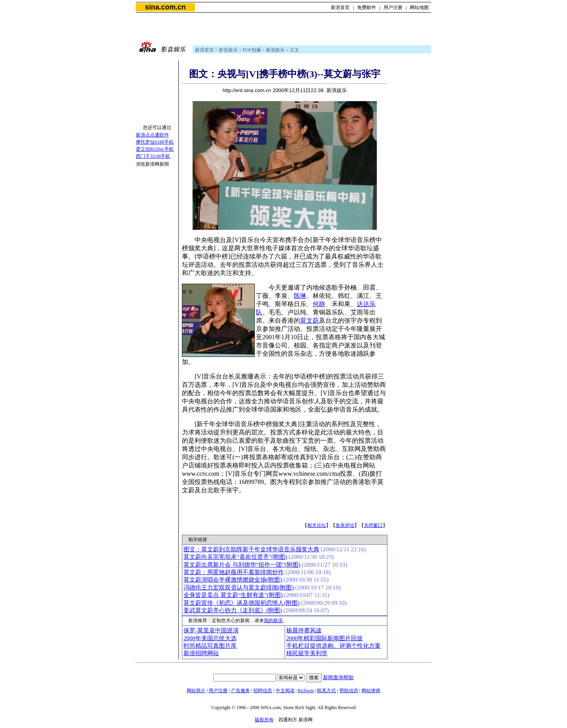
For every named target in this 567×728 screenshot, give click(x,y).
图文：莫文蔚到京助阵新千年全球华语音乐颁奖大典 (251, 549)
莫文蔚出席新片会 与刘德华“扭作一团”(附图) (242, 565)
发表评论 (345, 525)
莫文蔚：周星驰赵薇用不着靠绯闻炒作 (234, 572)
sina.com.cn (165, 7)
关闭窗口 (373, 525)
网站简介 (196, 691)
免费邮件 (367, 7)
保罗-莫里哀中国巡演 (211, 630)
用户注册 (393, 7)
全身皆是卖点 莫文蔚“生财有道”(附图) (233, 595)
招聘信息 (263, 691)
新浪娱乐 (275, 50)
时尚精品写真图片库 (210, 646)
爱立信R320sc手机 (155, 149)
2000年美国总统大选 (210, 638)
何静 (319, 304)
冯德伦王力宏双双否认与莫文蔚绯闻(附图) (239, 588)
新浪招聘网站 (201, 653)
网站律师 (371, 691)
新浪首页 (340, 7)
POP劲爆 (252, 50)
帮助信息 (349, 691)
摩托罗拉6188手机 (155, 142)
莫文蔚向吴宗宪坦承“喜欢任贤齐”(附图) (235, 557)
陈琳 (300, 296)
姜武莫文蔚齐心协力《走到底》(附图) (233, 610)
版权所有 (264, 720)
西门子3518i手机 (153, 156)
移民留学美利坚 (307, 653)
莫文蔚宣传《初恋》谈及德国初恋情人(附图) (242, 603)
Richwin (306, 691)
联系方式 (326, 691)
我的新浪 (273, 621)
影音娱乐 (228, 50)
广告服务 (241, 691)
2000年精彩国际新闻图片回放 (325, 638)
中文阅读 (285, 691)
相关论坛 (317, 525)
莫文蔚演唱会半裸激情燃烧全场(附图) (233, 580)
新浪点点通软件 (152, 135)
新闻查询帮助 (338, 677)
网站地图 (419, 7)
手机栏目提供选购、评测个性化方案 (334, 646)
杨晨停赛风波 (304, 630)
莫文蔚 (309, 321)
